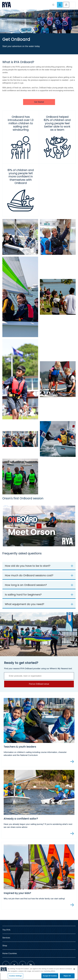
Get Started (39, 102)
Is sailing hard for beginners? (23, 595)
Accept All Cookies (50, 976)
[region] (39, 973)
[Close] (74, 969)
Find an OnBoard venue (39, 684)
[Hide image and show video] (39, 526)
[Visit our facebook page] (6, 965)
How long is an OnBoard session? (26, 585)
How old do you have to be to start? (28, 566)
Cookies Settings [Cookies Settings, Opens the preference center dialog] (16, 976)
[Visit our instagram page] (22, 965)
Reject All (67, 976)
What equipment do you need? (25, 604)
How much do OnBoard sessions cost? (29, 575)
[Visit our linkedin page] (31, 965)
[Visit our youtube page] (14, 965)
